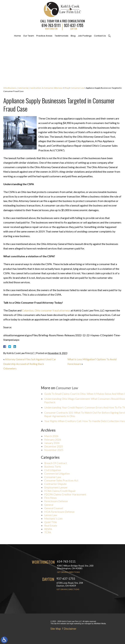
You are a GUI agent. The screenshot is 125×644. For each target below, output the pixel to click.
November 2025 (78, 450)
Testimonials (61, 36)
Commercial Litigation (81, 473)
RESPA (72, 529)
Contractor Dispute (79, 484)
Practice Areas (44, 36)
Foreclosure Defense (80, 501)
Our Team (29, 36)
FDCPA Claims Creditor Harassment (89, 494)
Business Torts (76, 466)
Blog (73, 36)
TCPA (72, 532)
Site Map (56, 629)
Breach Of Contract (79, 463)
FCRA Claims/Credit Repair (84, 491)
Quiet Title (74, 522)
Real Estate (75, 525)
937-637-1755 (74, 25)
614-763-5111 (51, 25)
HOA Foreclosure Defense (83, 512)
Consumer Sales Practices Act (85, 480)
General (73, 505)
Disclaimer (70, 629)
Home (17, 36)
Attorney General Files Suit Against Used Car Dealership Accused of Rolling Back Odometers (30, 364)
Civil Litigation (76, 470)
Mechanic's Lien (77, 518)
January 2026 (76, 443)
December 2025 (77, 446)
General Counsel (77, 508)
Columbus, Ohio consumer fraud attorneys (46, 310)
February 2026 (77, 439)
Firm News (74, 498)
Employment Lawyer (80, 487)
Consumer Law (77, 88)
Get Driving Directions (68, 572)
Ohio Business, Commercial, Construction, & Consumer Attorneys (33, 88)
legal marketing (75, 624)
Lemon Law (75, 515)
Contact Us (100, 36)
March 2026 (75, 436)
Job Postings (85, 36)
